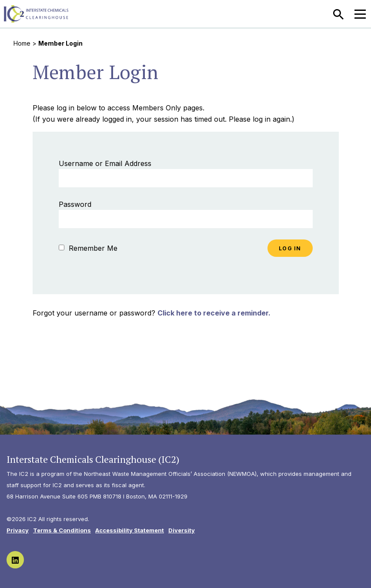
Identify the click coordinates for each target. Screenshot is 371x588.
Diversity (182, 530)
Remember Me (88, 248)
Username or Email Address (105, 163)
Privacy (18, 530)
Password (75, 204)
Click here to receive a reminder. (214, 313)
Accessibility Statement (130, 530)
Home (22, 43)
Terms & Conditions (62, 530)
